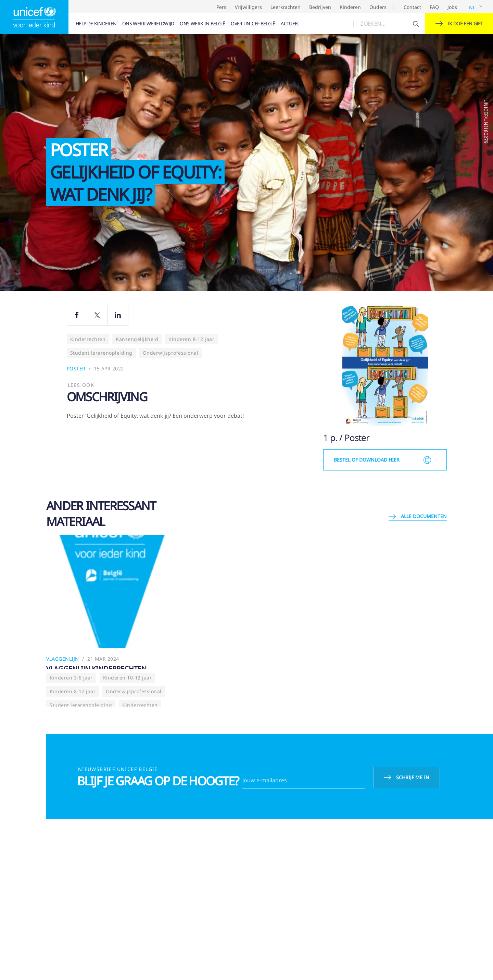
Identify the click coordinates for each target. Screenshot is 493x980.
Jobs (452, 7)
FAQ (434, 7)
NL (472, 7)
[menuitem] (96, 24)
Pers (221, 7)
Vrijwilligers (248, 7)
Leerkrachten (286, 7)
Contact (412, 7)
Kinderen (350, 7)
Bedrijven (320, 7)
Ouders (378, 7)
